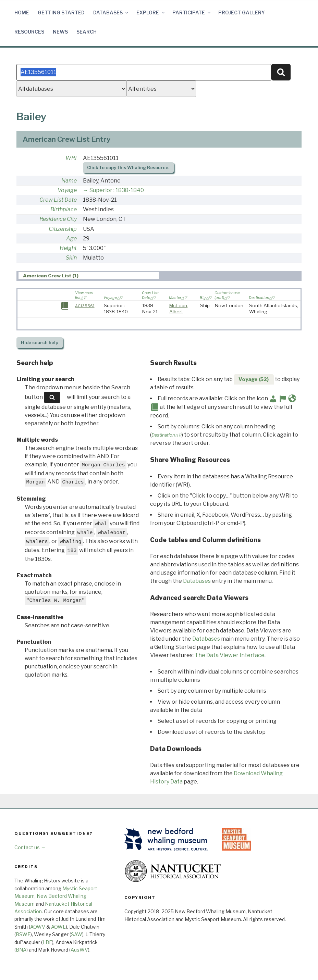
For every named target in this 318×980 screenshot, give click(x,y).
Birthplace (64, 209)
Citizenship (63, 229)
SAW (77, 934)
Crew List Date (58, 200)
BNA (21, 950)
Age (71, 238)
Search (87, 32)
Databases (111, 12)
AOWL (58, 927)
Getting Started (61, 12)
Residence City (58, 219)
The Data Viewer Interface (230, 655)
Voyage (67, 190)
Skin (71, 258)
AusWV (79, 950)
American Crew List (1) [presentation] (51, 276)
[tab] (89, 275)
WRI (71, 158)
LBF (47, 942)
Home (22, 12)
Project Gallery (242, 12)
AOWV (38, 927)
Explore (151, 12)
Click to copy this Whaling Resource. (128, 168)
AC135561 (85, 306)
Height (68, 248)
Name (69, 181)
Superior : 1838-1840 (117, 190)
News (60, 32)
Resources (29, 32)
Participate (192, 12)
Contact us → (30, 847)
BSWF (23, 934)
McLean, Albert (179, 309)
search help (40, 343)
